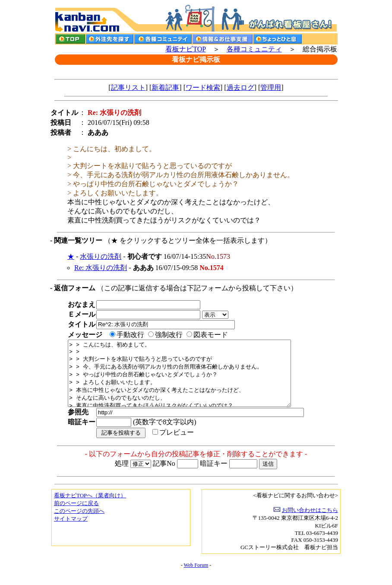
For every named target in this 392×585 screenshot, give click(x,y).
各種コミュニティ (254, 49)
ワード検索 (203, 87)
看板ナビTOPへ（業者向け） (90, 508)
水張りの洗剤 (101, 256)
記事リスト (128, 87)
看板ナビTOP (185, 49)
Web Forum (196, 578)
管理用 (271, 87)
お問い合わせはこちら (310, 523)
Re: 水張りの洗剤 (101, 268)
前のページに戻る (76, 516)
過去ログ (240, 87)
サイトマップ (71, 532)
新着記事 (165, 87)
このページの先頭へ (79, 524)
